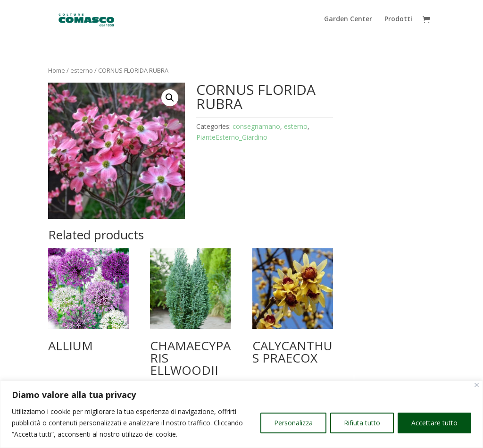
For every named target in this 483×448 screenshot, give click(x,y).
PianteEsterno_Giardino (232, 137)
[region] (241, 414)
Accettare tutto (434, 423)
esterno (82, 70)
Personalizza (293, 423)
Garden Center (348, 19)
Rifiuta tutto (362, 423)
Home (57, 70)
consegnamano (256, 126)
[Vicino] (477, 385)
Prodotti (398, 19)
